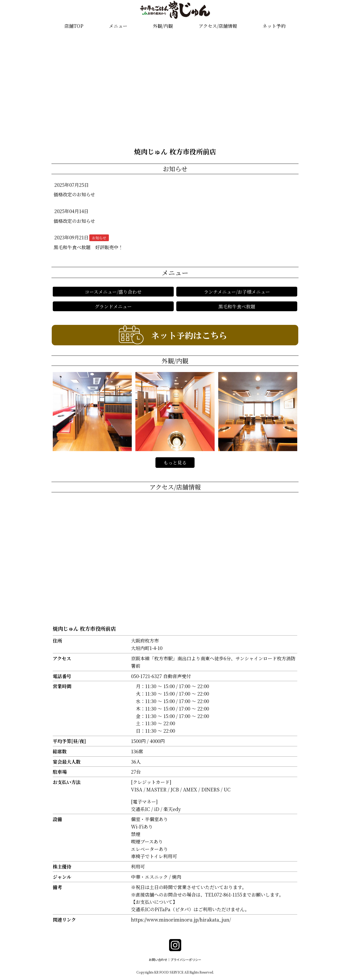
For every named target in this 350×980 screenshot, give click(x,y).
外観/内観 (163, 26)
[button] (6, 88)
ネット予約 (274, 26)
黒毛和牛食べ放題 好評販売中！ (88, 247)
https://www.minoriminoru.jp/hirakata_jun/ (181, 919)
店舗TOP (74, 26)
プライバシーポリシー (186, 960)
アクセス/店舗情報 (218, 26)
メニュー (118, 26)
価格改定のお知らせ (74, 194)
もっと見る (175, 462)
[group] (175, 88)
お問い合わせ (158, 960)
